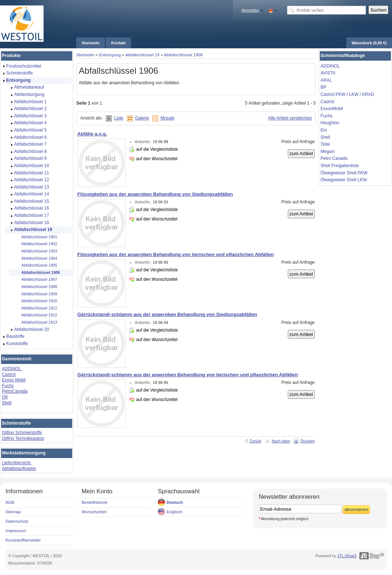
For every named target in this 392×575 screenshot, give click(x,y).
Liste (119, 118)
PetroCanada (15, 391)
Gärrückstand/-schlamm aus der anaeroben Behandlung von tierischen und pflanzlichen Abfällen (188, 375)
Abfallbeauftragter (19, 469)
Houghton (330, 123)
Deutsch (175, 502)
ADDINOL (12, 369)
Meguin (328, 151)
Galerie (142, 118)
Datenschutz (17, 521)
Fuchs (8, 386)
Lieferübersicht (17, 463)
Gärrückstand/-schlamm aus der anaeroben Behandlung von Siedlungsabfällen (167, 314)
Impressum (16, 531)
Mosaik (167, 118)
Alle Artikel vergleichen (290, 118)
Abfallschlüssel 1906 (183, 55)
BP (323, 87)
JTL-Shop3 (347, 556)
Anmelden (250, 10)
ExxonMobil (332, 109)
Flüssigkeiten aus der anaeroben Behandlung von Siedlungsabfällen (155, 194)
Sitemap (13, 512)
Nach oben (281, 441)
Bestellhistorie (95, 502)
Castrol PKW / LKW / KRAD (347, 94)
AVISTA (328, 73)
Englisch (174, 512)
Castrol (9, 374)
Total (325, 144)
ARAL (326, 80)
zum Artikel (301, 153)
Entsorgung (110, 55)
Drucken (308, 441)
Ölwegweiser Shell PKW (344, 173)
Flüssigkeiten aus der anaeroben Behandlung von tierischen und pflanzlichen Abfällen (175, 254)
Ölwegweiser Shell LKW (344, 180)
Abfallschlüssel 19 (142, 55)
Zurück (256, 441)
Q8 (5, 397)
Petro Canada (334, 158)
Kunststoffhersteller (23, 540)
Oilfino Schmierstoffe (22, 433)
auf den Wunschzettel (157, 159)
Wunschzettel (94, 512)
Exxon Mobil (14, 380)
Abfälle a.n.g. (92, 134)
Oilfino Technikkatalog (23, 438)
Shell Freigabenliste (340, 166)
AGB (10, 502)
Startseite (85, 55)
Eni (324, 130)
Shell (7, 403)
